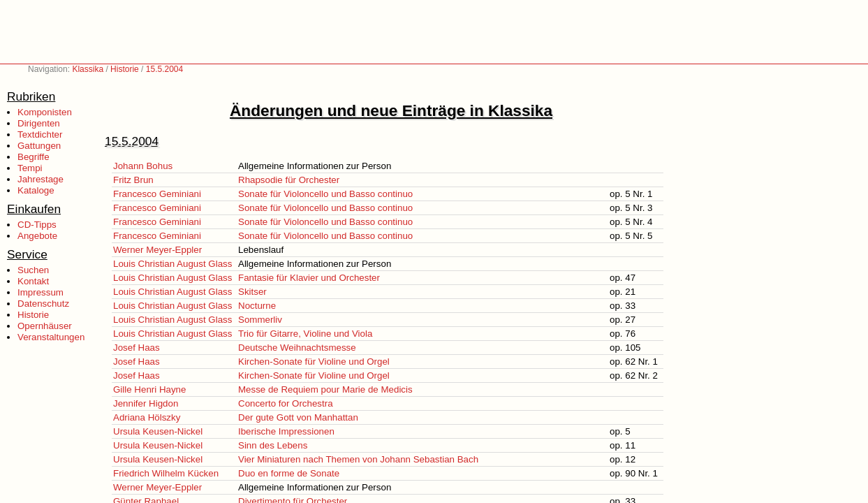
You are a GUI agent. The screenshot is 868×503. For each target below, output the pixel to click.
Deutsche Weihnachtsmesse (297, 348)
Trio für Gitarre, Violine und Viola (305, 334)
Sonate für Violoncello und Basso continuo (325, 194)
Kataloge (36, 190)
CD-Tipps (37, 225)
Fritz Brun (133, 180)
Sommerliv (260, 320)
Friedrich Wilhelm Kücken (166, 473)
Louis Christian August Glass (172, 264)
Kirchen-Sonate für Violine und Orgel (314, 362)
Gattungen (39, 146)
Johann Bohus (143, 166)
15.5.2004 (164, 69)
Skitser (252, 292)
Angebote (37, 236)
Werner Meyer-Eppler (157, 250)
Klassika (88, 69)
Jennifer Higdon (146, 403)
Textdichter (40, 134)
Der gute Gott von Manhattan (298, 417)
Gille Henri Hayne (149, 389)
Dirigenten (39, 123)
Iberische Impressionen (286, 431)
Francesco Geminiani (157, 194)
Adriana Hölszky (147, 417)
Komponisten (45, 112)
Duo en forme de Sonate (289, 473)
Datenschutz (43, 304)
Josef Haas (137, 348)
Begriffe (34, 157)
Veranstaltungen (51, 337)
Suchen (33, 270)
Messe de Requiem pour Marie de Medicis (325, 389)
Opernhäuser (45, 326)
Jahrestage (41, 179)
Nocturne (257, 306)
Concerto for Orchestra (286, 403)
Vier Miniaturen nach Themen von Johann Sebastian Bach (358, 459)
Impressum (41, 292)
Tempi (30, 168)
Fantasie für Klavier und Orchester (309, 278)
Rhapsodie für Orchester (289, 180)
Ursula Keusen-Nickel (158, 431)
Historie (125, 69)
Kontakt (33, 281)
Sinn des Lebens (273, 445)
